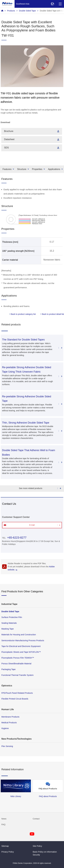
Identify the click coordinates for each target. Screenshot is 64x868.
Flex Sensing (7, 746)
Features (7, 169)
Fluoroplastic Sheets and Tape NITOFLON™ (21, 652)
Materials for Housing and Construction (19, 635)
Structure (22, 169)
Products (11, 11)
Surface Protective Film (12, 617)
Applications (54, 169)
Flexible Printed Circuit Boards (15, 699)
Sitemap (5, 846)
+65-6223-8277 (17, 538)
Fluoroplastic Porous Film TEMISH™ (18, 658)
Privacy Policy (8, 852)
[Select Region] (52, 4)
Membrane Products (10, 717)
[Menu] (60, 4)
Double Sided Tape (27, 11)
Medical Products (9, 722)
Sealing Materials (9, 623)
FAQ (3, 824)
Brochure (9, 131)
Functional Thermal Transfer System (17, 675)
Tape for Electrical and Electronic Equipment (21, 646)
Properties (37, 169)
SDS (6, 148)
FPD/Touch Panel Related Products (17, 693)
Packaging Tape (8, 669)
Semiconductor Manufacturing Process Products (23, 640)
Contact (36, 819)
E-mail (32, 525)
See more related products (31, 488)
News (4, 819)
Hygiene (5, 728)
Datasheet (9, 139)
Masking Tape (8, 629)
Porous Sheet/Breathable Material (16, 664)
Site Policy (37, 846)
